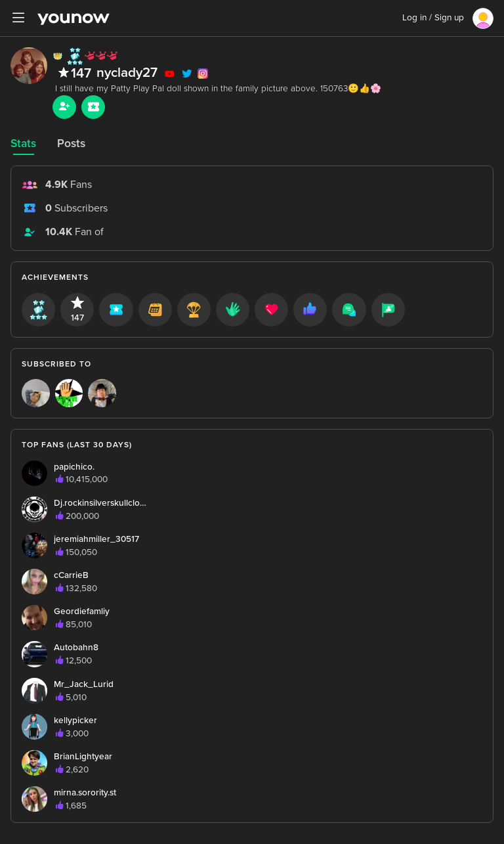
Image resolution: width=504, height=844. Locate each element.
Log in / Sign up (433, 18)
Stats (23, 144)
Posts (71, 144)
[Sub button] (93, 107)
